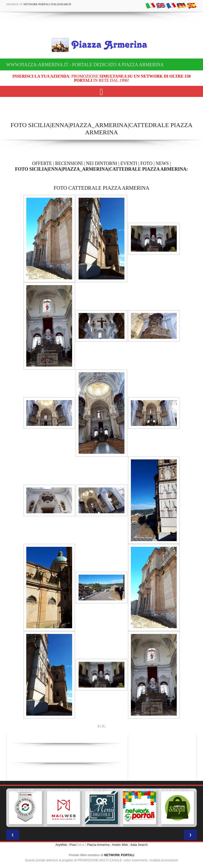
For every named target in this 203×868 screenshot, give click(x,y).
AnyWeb (61, 845)
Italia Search (139, 845)
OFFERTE (42, 163)
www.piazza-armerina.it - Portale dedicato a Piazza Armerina (85, 65)
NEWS (162, 163)
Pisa (73, 845)
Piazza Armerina (98, 845)
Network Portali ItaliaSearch (47, 4)
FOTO (146, 163)
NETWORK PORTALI (119, 855)
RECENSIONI (69, 163)
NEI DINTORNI (102, 163)
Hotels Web (120, 845)
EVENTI (129, 163)
